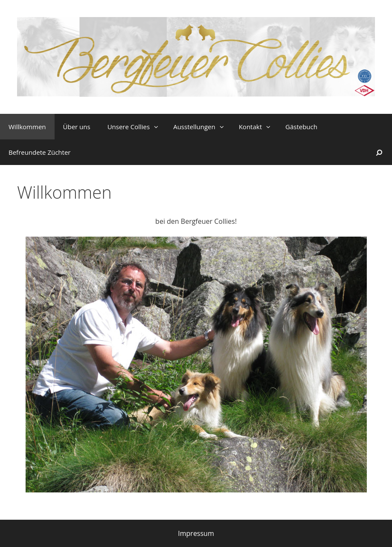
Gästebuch (301, 127)
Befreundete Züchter (39, 152)
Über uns (77, 127)
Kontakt (258, 127)
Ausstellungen (202, 127)
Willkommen (27, 127)
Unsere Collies (136, 127)
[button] (157, 127)
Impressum (196, 533)
